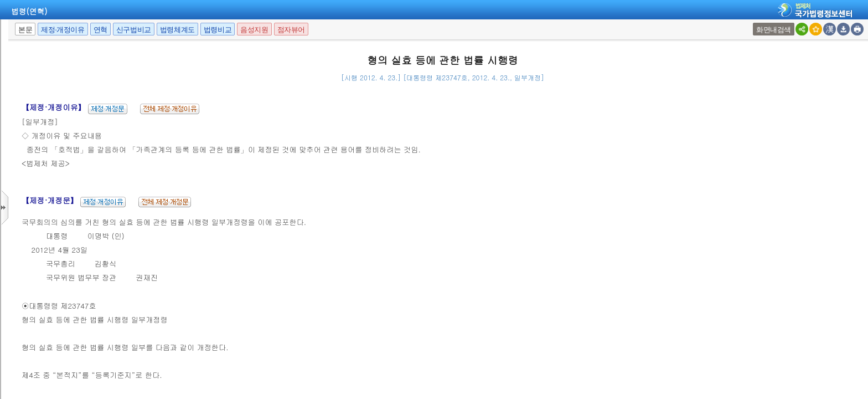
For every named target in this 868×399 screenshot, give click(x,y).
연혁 (100, 30)
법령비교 (218, 30)
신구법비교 (134, 30)
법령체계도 (177, 30)
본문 (25, 30)
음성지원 (254, 30)
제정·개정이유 (63, 30)
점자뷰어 (291, 30)
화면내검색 (774, 30)
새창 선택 (754, 23)
